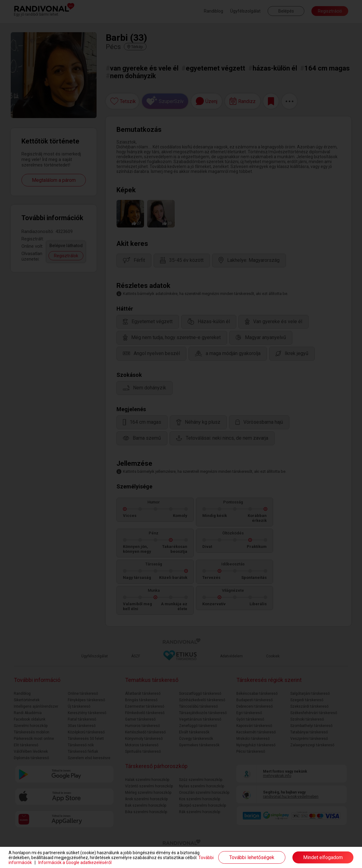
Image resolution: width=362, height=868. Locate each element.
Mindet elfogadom (323, 857)
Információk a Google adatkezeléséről (75, 862)
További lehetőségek (252, 857)
